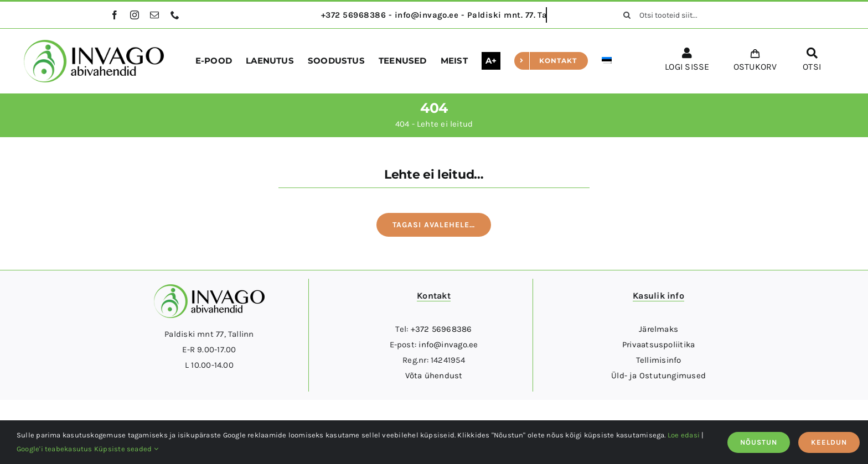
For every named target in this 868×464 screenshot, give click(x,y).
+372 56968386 (441, 329)
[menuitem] (607, 61)
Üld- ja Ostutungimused (658, 376)
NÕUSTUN (759, 442)
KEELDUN (829, 442)
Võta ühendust (434, 376)
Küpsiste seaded (126, 449)
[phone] (175, 15)
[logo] (94, 44)
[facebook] (115, 15)
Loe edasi (684, 435)
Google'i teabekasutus (55, 449)
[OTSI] (812, 61)
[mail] (154, 15)
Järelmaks (658, 329)
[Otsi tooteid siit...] (687, 15)
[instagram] (135, 15)
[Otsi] (627, 15)
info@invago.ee (448, 345)
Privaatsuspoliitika (658, 345)
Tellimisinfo (659, 360)
